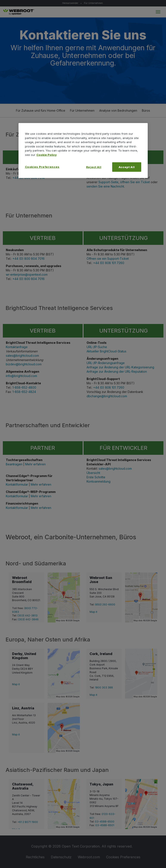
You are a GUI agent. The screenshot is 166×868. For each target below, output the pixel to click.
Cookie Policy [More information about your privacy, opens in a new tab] (47, 155)
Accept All (127, 167)
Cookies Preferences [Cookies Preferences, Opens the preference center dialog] (42, 167)
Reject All (94, 167)
